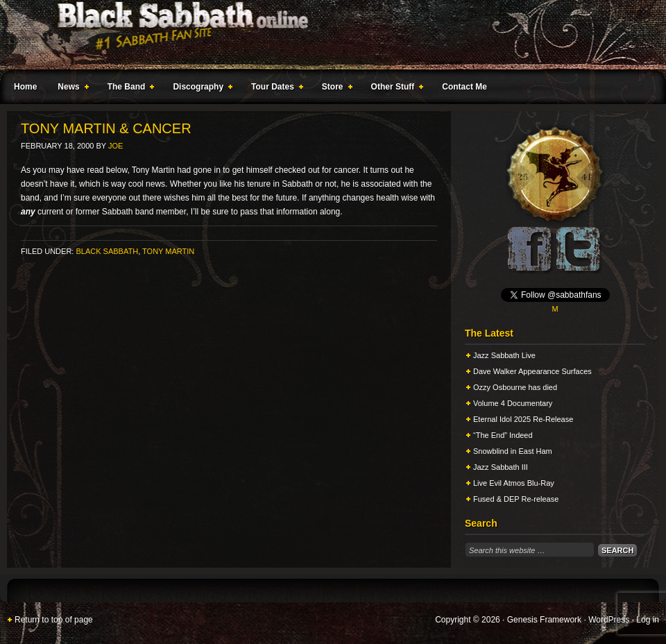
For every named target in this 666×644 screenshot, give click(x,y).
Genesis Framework (544, 620)
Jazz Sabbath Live (504, 355)
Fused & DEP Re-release (516, 499)
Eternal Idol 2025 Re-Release (523, 419)
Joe (116, 146)
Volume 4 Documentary (513, 403)
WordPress (609, 620)
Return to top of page (54, 620)
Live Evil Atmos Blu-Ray (514, 483)
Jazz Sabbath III (501, 467)
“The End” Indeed (503, 435)
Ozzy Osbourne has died (515, 387)
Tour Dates (274, 89)
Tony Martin (168, 251)
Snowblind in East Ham (513, 451)
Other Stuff (395, 89)
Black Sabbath (107, 251)
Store (334, 89)
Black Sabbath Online (326, 35)
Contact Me (464, 87)
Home (25, 87)
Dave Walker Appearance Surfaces (532, 371)
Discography (200, 89)
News (70, 89)
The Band (128, 89)
